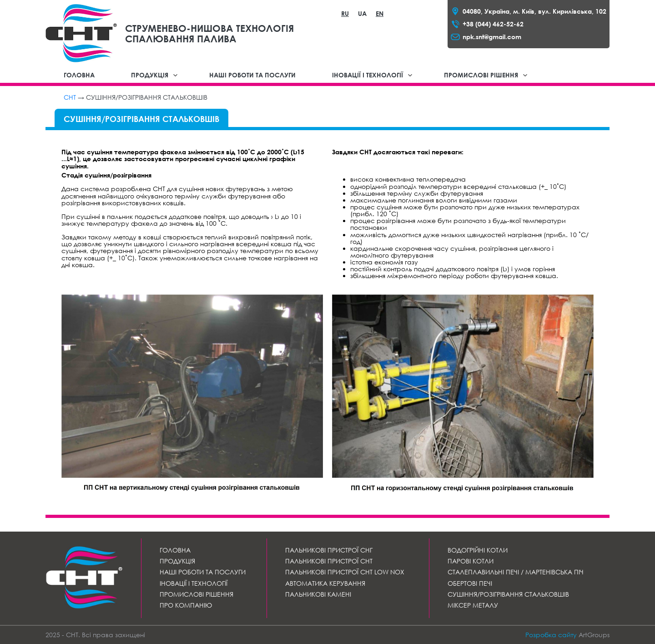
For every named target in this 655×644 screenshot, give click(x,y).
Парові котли (471, 561)
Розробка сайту (551, 635)
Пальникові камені (318, 594)
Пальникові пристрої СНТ (329, 561)
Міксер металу (473, 605)
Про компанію (186, 605)
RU (345, 13)
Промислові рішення (481, 75)
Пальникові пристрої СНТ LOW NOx (345, 572)
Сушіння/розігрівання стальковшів (508, 594)
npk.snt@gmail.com (492, 37)
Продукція (150, 75)
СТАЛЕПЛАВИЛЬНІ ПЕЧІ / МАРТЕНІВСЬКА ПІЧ (516, 572)
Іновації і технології (368, 75)
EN (380, 13)
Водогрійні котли (478, 550)
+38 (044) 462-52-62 (493, 24)
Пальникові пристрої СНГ (329, 550)
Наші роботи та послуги (252, 75)
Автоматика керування (325, 583)
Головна (79, 75)
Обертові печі (470, 583)
